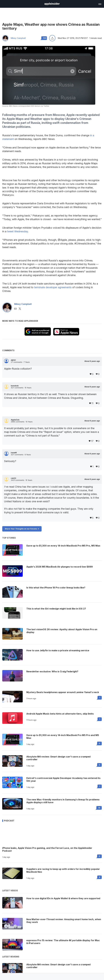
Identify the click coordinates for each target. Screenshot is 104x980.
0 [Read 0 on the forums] (99, 743)
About (92, 361)
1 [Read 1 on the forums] (100, 698)
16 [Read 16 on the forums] (99, 808)
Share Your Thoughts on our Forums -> (22, 529)
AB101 (13, 360)
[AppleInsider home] (52, 4)
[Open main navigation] (100, 4)
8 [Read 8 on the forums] (99, 877)
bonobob (15, 386)
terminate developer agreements (53, 287)
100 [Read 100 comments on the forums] (45, 38)
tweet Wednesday (17, 231)
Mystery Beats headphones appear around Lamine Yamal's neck (63, 692)
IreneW (14, 453)
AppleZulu (15, 420)
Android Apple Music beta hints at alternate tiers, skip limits (60, 714)
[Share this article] (52, 38)
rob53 (13, 478)
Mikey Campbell (18, 38)
